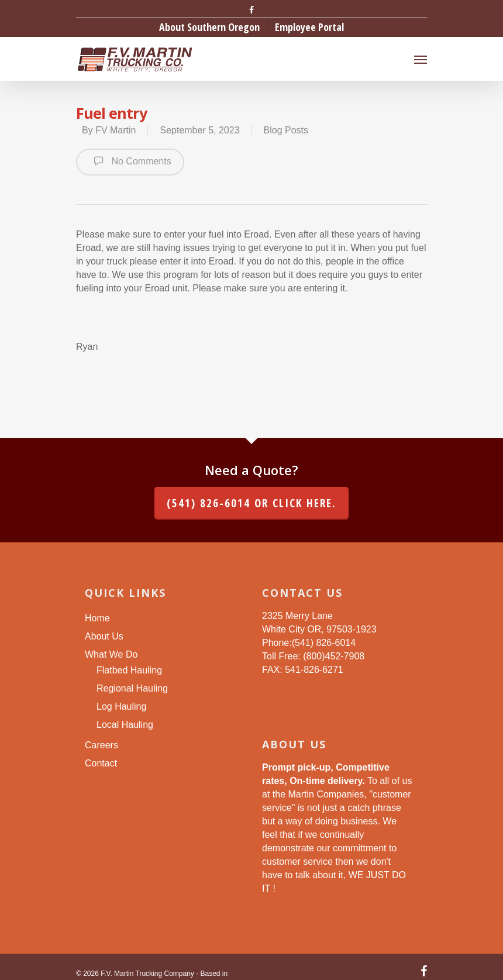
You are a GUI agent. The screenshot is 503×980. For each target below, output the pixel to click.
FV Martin (116, 130)
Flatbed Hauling (129, 670)
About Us (104, 636)
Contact (101, 763)
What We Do (111, 654)
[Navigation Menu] (421, 59)
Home (97, 618)
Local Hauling (125, 725)
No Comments (130, 161)
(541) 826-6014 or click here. (251, 503)
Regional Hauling (132, 688)
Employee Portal (309, 27)
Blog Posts (286, 130)
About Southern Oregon (209, 27)
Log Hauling (121, 706)
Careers (101, 745)
